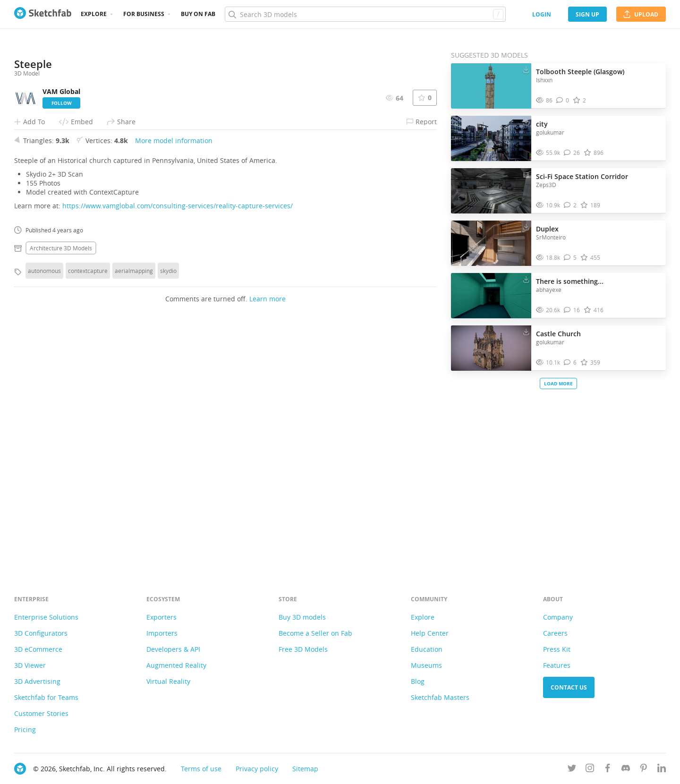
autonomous (44, 507)
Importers (162, 633)
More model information (174, 377)
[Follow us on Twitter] (572, 770)
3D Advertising (37, 681)
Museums (426, 665)
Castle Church (558, 334)
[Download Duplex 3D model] (526, 227)
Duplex (547, 229)
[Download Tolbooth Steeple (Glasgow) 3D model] (526, 69)
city (542, 124)
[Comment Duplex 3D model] (570, 258)
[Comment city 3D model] (572, 153)
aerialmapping (134, 507)
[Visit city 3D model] (491, 138)
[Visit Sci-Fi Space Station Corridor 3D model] (491, 191)
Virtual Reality (168, 681)
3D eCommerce (38, 649)
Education (427, 649)
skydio (168, 507)
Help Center (430, 633)
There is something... (570, 281)
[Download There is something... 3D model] (526, 279)
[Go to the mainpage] (43, 14)
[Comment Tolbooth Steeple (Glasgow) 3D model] (563, 100)
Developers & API (173, 649)
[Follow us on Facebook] (608, 770)
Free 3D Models (303, 649)
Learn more (268, 535)
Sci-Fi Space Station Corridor (582, 176)
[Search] (365, 14)
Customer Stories (41, 713)
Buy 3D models (302, 617)
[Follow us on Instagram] (590, 770)
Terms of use (201, 769)
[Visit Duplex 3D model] (491, 243)
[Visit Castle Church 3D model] (491, 348)
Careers (555, 633)
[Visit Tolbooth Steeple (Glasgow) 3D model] (491, 86)
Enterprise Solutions (46, 617)
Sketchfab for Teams (46, 697)
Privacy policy (257, 769)
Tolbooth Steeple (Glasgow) (580, 72)
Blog (418, 681)
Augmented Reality (176, 665)
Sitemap (305, 769)
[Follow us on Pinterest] (644, 770)
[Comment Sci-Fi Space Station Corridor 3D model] (570, 205)
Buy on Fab (198, 14)
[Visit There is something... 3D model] (491, 296)
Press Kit (557, 649)
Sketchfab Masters (440, 697)
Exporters (161, 617)
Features (557, 665)
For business (144, 14)
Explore (94, 14)
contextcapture (88, 507)
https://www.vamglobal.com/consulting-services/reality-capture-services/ (178, 442)
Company (558, 617)
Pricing (25, 729)
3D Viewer (30, 665)
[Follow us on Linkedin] (662, 770)
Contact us (569, 687)
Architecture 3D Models (61, 485)
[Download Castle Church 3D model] (526, 332)
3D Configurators (41, 633)
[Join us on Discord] (626, 770)
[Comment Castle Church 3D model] (570, 362)
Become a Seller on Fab (315, 633)
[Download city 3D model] (526, 122)
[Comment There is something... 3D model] (572, 310)
